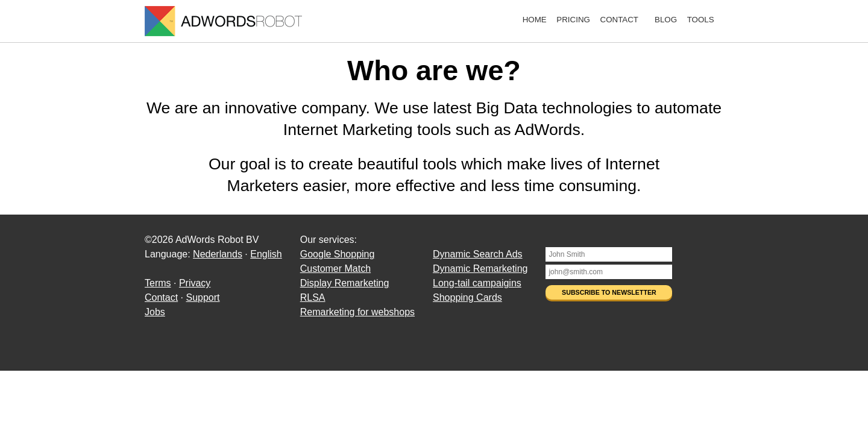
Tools (701, 20)
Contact (619, 20)
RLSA (313, 297)
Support (203, 297)
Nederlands (218, 254)
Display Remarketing (345, 283)
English (266, 254)
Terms (158, 283)
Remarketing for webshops (357, 312)
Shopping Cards (467, 297)
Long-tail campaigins (477, 283)
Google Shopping (338, 254)
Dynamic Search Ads (478, 254)
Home (535, 20)
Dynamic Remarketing (480, 269)
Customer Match (335, 269)
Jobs (155, 312)
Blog (666, 20)
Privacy (195, 283)
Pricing (573, 20)
